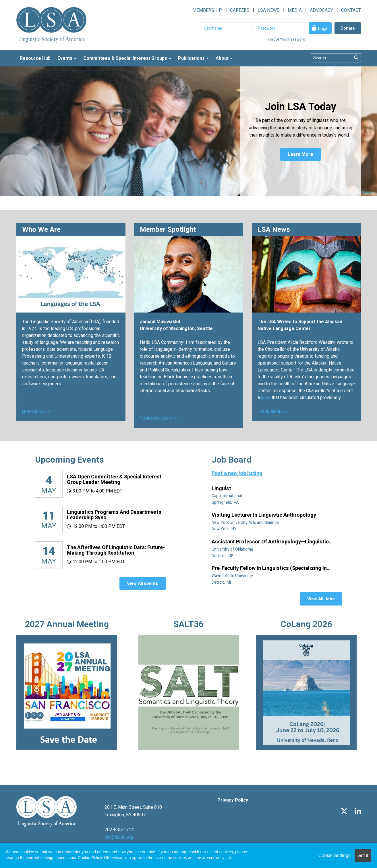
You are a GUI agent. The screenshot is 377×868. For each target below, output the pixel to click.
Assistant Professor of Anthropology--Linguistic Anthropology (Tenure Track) (270, 542)
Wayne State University (233, 576)
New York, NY (225, 529)
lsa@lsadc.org (119, 837)
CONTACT (351, 10)
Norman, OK (223, 556)
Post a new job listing (237, 473)
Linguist (222, 489)
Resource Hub (35, 58)
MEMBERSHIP (207, 10)
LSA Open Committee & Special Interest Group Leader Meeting (114, 480)
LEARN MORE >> (37, 412)
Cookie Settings (335, 855)
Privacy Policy (233, 800)
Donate (348, 28)
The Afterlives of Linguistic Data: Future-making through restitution (116, 550)
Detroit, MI (222, 582)
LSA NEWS (269, 10)
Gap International (227, 496)
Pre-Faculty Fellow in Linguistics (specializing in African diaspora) (269, 568)
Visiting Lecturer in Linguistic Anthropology (264, 515)
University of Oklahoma (233, 549)
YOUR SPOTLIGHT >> (159, 418)
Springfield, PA (226, 502)
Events (67, 58)
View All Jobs (321, 599)
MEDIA (295, 10)
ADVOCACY (321, 10)
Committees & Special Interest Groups (127, 58)
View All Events (143, 583)
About (224, 58)
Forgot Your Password (287, 39)
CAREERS (240, 10)
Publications (193, 58)
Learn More (300, 154)
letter (266, 398)
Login (323, 28)
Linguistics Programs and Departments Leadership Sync (114, 515)
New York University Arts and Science (246, 523)
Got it (363, 855)
